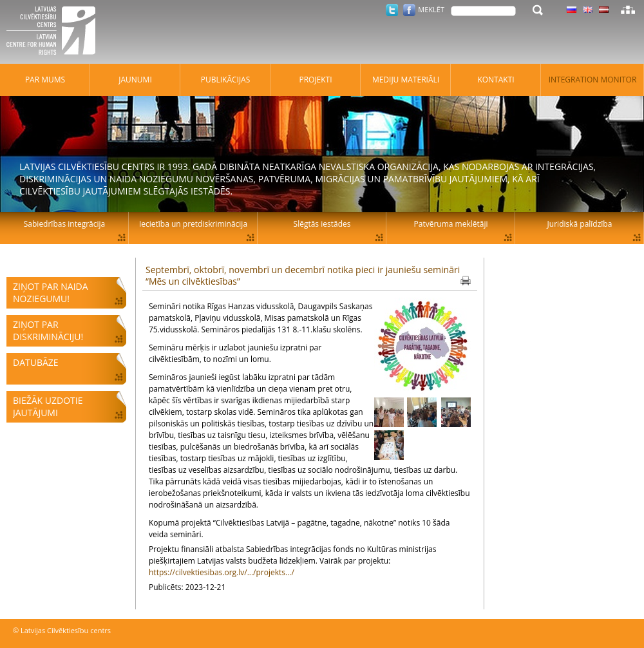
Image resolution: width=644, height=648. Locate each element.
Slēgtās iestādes (322, 224)
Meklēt (431, 9)
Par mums (45, 80)
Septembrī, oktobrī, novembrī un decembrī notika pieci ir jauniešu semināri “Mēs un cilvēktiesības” (303, 275)
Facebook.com (409, 10)
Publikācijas (226, 80)
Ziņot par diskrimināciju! (48, 330)
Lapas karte (628, 10)
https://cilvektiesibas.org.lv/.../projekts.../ (222, 572)
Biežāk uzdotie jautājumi (48, 406)
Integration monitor (593, 80)
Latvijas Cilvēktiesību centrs (55, 32)
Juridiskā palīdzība (580, 224)
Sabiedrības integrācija (64, 224)
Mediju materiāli (406, 80)
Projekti (315, 80)
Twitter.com (392, 10)
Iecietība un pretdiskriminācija (193, 224)
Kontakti (496, 80)
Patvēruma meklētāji (451, 224)
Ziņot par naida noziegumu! (51, 292)
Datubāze (36, 362)
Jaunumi (135, 80)
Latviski (604, 10)
